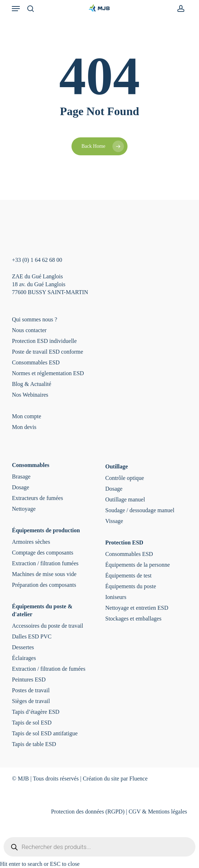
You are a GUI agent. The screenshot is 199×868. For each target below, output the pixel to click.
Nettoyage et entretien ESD (137, 608)
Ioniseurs (116, 597)
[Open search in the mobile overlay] (99, 847)
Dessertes (23, 647)
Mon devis (24, 427)
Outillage (117, 466)
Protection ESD (124, 542)
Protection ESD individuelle (44, 341)
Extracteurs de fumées (37, 498)
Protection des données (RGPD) (88, 812)
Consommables (31, 465)
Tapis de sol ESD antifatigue (45, 733)
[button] (16, 9)
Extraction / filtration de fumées (48, 669)
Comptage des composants (43, 553)
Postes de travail (31, 690)
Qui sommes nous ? (34, 319)
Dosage (20, 487)
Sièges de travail (31, 701)
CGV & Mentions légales (158, 812)
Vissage (114, 521)
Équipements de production (46, 530)
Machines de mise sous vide (44, 574)
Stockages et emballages (133, 619)
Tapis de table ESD (34, 744)
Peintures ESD (29, 680)
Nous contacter (29, 330)
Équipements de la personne (138, 565)
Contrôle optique (125, 478)
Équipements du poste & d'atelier (42, 610)
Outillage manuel (125, 499)
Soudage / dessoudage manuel (140, 510)
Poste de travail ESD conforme (47, 352)
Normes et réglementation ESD (48, 373)
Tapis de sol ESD (32, 723)
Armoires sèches (31, 542)
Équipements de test (128, 575)
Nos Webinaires (30, 395)
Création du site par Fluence (115, 779)
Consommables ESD (36, 362)
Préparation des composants (44, 585)
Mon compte (26, 416)
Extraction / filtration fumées (45, 563)
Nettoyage (24, 509)
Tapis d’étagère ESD (36, 712)
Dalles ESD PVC (32, 636)
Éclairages (24, 658)
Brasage (21, 477)
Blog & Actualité (31, 384)
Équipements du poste (131, 586)
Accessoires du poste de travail (47, 626)
